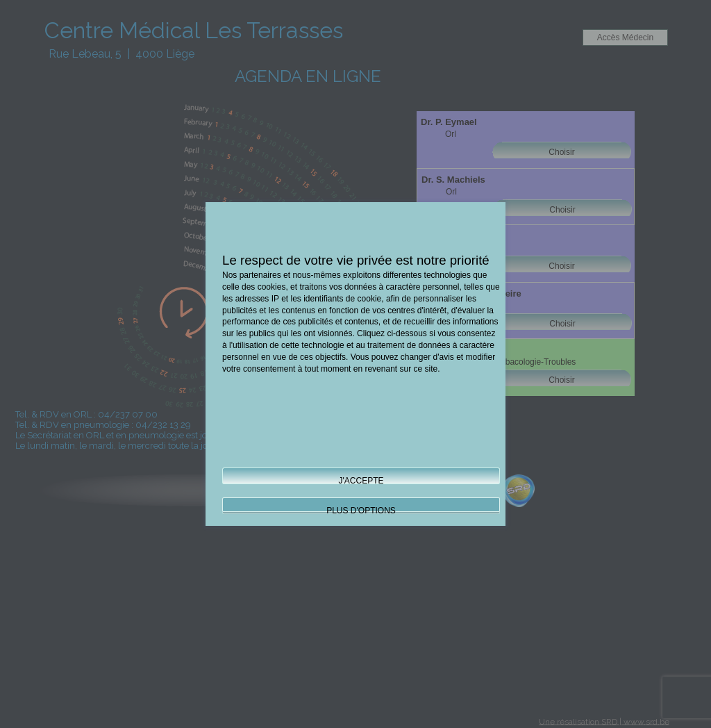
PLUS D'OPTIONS (361, 511)
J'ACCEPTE (361, 481)
